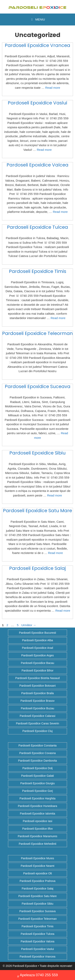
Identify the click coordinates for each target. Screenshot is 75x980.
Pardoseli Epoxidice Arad (38, 648)
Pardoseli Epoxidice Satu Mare (37, 511)
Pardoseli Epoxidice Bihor (38, 671)
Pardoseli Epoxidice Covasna (37, 753)
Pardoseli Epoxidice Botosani (37, 686)
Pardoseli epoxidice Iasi (37, 821)
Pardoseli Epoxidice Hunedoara (37, 806)
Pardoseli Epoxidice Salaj (37, 568)
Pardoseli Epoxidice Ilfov (37, 829)
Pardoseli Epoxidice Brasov (37, 701)
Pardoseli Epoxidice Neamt (37, 866)
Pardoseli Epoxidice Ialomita (38, 814)
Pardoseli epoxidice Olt (37, 873)
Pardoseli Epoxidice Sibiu (37, 453)
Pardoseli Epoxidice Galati (37, 776)
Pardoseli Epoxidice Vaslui (37, 103)
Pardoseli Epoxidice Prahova (37, 881)
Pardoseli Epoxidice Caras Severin (38, 723)
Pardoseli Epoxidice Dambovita (38, 761)
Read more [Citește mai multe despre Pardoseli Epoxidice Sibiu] (54, 495)
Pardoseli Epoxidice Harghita (38, 798)
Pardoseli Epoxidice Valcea (37, 165)
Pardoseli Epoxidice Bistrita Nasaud (38, 678)
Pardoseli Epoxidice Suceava (38, 386)
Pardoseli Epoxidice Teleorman (37, 333)
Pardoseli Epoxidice (25, 966)
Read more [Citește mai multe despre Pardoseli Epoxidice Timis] (58, 318)
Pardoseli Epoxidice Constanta (37, 745)
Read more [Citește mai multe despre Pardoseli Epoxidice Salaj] (63, 611)
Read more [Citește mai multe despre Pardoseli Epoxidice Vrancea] (53, 88)
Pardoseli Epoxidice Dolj (37, 768)
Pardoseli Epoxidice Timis (38, 271)
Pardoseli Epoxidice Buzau (37, 708)
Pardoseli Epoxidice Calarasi (37, 716)
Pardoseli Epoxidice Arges (37, 655)
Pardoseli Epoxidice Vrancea (37, 45)
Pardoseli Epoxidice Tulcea (37, 227)
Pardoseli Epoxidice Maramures (38, 836)
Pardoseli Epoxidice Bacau (37, 663)
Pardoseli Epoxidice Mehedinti (38, 844)
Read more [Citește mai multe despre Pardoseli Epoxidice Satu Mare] (55, 553)
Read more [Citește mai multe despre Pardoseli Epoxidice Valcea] (60, 212)
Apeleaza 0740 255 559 (37, 976)
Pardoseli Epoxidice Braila (37, 693)
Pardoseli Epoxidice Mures (38, 858)
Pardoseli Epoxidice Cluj (37, 731)
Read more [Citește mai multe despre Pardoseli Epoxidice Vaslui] (44, 150)
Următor (29, 625)
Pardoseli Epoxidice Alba (37, 640)
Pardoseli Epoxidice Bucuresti (37, 633)
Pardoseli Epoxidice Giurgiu (38, 783)
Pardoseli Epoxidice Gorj (37, 791)
